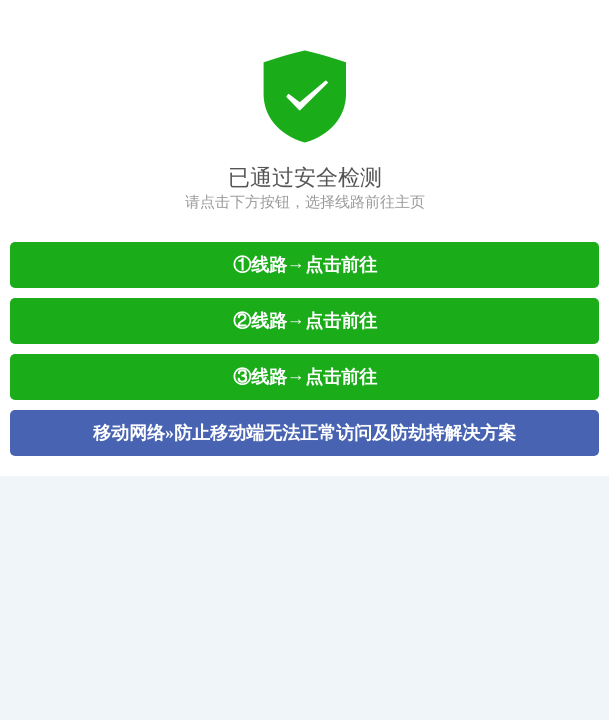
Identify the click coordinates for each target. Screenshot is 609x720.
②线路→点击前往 (305, 321)
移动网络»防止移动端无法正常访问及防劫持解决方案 (304, 433)
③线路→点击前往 (305, 377)
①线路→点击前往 (305, 265)
